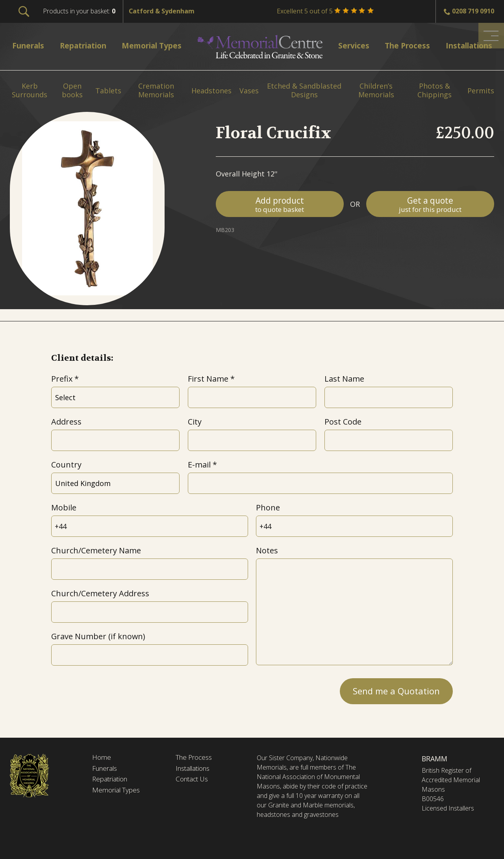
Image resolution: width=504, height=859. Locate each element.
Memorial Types (118, 792)
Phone (268, 507)
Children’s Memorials (376, 90)
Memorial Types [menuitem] (156, 45)
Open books (72, 90)
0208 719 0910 (473, 11)
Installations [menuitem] (465, 45)
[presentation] (111, 689)
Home (102, 758)
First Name (208, 379)
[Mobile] (150, 526)
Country (66, 465)
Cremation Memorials (156, 90)
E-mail (199, 465)
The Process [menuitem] (403, 45)
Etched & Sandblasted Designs (304, 90)
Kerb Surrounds (30, 90)
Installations (195, 769)
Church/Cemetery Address (100, 593)
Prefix (62, 379)
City (195, 422)
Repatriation (111, 780)
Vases (249, 91)
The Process (195, 758)
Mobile (64, 507)
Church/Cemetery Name (96, 550)
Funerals (106, 769)
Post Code (343, 422)
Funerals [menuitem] (30, 45)
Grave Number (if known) (98, 636)
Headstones (211, 91)
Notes (267, 550)
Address (66, 422)
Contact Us (194, 780)
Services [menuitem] (352, 45)
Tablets (108, 91)
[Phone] (354, 526)
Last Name (344, 379)
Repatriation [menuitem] (86, 45)
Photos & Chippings (435, 90)
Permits (481, 91)
